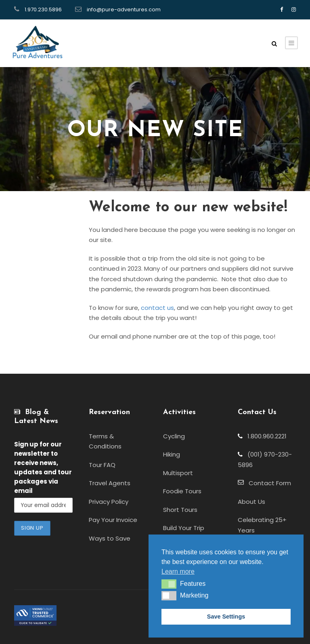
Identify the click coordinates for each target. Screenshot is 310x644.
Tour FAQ (102, 465)
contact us (157, 308)
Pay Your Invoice (113, 520)
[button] (169, 584)
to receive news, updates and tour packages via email (43, 467)
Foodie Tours (182, 491)
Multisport (178, 473)
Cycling (174, 436)
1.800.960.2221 (265, 436)
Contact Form (267, 483)
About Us (251, 502)
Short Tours (180, 510)
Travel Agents (110, 483)
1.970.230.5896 (43, 9)
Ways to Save (110, 538)
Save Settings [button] (226, 617)
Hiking (172, 454)
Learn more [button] (178, 571)
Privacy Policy (109, 502)
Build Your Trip (184, 528)
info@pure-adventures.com (124, 9)
